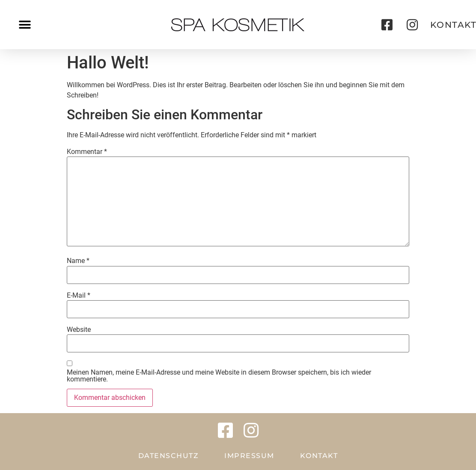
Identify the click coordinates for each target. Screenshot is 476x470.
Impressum (249, 456)
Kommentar (87, 152)
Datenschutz (169, 456)
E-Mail (79, 296)
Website (79, 330)
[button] (25, 25)
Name (78, 261)
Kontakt (319, 456)
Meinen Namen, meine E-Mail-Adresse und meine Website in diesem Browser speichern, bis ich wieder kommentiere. (219, 376)
